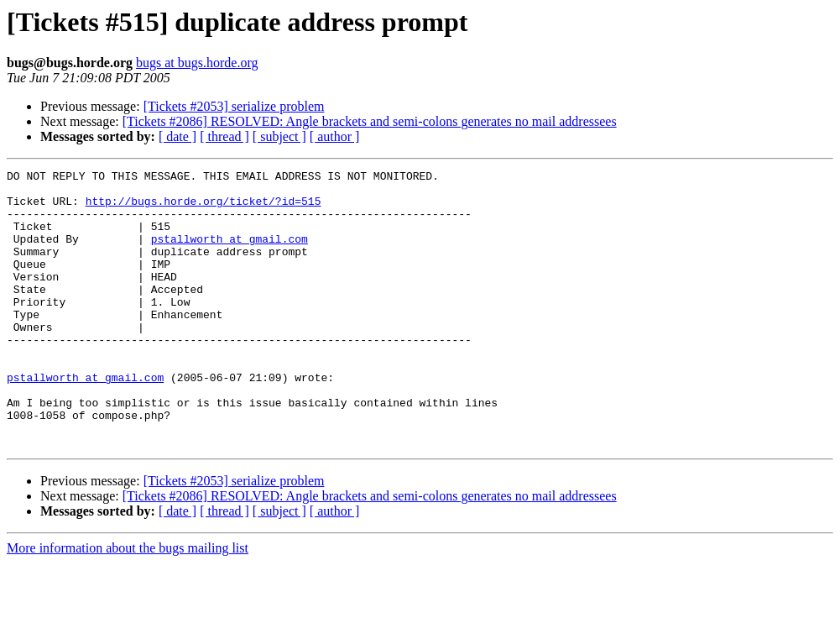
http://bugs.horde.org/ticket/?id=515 (203, 208)
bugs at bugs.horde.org (197, 63)
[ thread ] (224, 136)
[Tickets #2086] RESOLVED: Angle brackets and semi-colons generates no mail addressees (370, 121)
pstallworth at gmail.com (230, 254)
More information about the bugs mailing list (128, 603)
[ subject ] (279, 136)
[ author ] (335, 136)
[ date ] (177, 136)
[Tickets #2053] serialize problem (234, 106)
